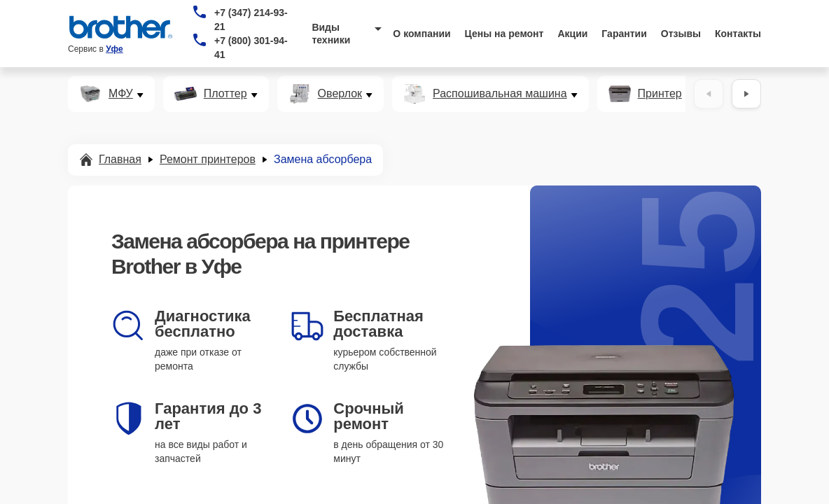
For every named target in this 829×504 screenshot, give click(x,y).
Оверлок (340, 94)
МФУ (121, 94)
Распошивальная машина (500, 94)
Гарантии (624, 34)
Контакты (738, 34)
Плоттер (225, 94)
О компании (422, 34)
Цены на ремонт (504, 34)
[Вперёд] (746, 94)
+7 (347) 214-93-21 (251, 20)
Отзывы (681, 34)
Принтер (660, 94)
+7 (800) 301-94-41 (251, 48)
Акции (572, 34)
